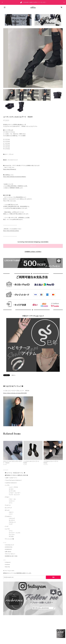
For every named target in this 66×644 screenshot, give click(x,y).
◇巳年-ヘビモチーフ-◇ (11, 478)
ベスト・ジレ (12, 499)
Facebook (7, 565)
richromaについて (9, 545)
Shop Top (7, 567)
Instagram (8, 562)
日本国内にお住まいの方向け (33, 252)
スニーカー (12, 535)
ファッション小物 (9, 539)
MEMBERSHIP (8, 549)
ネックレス (12, 520)
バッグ (7, 526)
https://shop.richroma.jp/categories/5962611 (15, 177)
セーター (11, 489)
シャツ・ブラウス (14, 487)
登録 (53, 577)
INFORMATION (9, 547)
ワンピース (8, 505)
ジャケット (12, 501)
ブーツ (11, 531)
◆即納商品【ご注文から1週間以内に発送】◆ (16, 475)
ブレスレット (12, 522)
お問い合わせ (8, 552)
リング (11, 524)
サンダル (11, 536)
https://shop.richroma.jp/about (11, 231)
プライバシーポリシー (10, 554)
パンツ (11, 514)
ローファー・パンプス (15, 533)
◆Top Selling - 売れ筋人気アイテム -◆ (15, 473)
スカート (11, 512)
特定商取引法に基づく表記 (11, 556)
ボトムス (7, 510)
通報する (13, 375)
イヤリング (12, 518)
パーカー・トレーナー (15, 493)
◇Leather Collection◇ (11, 483)
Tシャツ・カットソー (14, 495)
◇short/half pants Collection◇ (13, 480)
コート (11, 503)
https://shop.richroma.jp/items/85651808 (15, 393)
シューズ (7, 529)
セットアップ (8, 508)
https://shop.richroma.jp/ (10, 169)
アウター (7, 497)
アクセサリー (8, 516)
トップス (7, 485)
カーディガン (12, 491)
